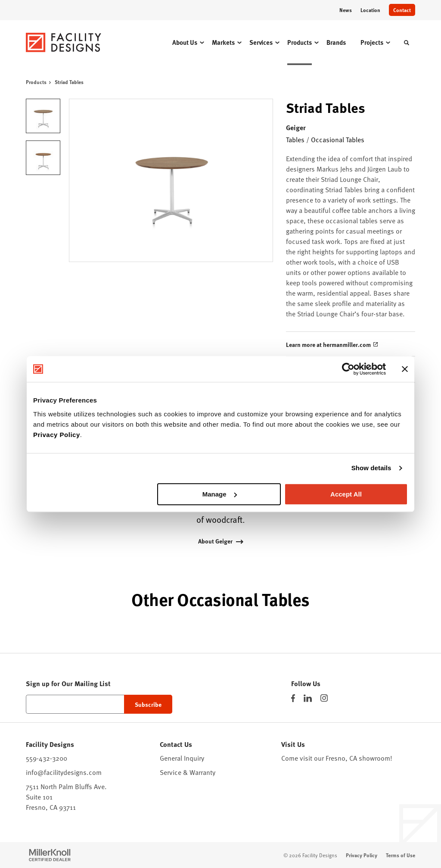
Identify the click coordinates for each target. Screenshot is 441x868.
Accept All (346, 494)
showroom (374, 758)
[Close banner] (405, 369)
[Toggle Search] (407, 43)
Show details (371, 468)
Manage (220, 494)
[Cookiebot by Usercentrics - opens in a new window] (348, 369)
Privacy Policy (57, 435)
